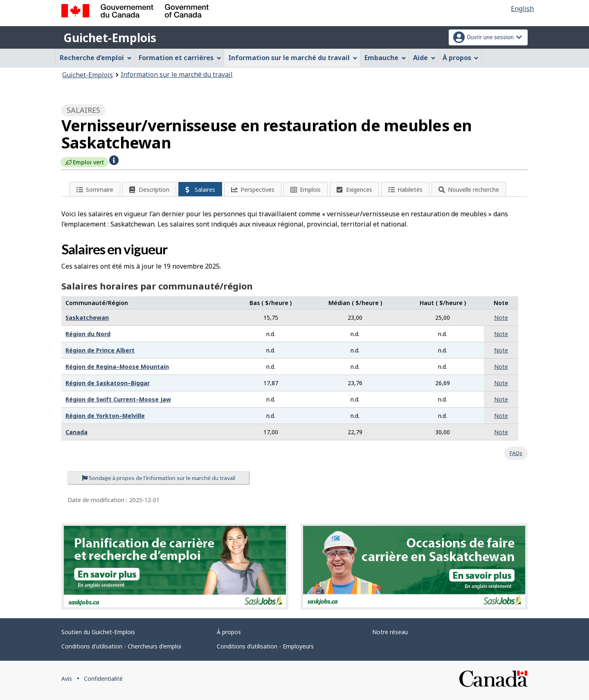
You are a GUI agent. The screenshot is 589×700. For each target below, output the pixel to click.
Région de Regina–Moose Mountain (117, 367)
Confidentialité (103, 679)
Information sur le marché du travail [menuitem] (293, 58)
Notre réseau (390, 632)
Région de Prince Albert (100, 350)
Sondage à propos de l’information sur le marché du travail (158, 478)
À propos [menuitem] (461, 58)
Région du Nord (88, 334)
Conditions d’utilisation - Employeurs (265, 646)
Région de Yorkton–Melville (105, 416)
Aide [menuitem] (424, 58)
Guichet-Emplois (110, 38)
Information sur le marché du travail (177, 74)
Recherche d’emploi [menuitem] (96, 58)
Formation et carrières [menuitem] (180, 58)
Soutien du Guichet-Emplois (98, 632)
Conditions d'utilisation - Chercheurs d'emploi (121, 646)
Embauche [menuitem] (385, 58)
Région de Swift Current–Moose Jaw (118, 399)
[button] (114, 159)
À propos (229, 632)
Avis (67, 679)
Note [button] (501, 317)
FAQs (516, 453)
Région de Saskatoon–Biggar (108, 383)
